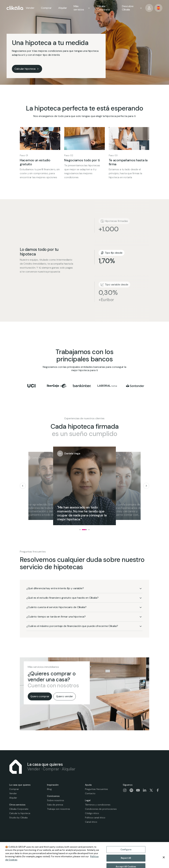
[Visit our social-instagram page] (125, 790)
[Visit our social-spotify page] (131, 790)
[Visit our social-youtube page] (138, 790)
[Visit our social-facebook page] (158, 790)
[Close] (164, 864)
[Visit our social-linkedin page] (145, 790)
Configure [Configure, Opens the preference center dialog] (126, 856)
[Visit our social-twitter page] (151, 790)
